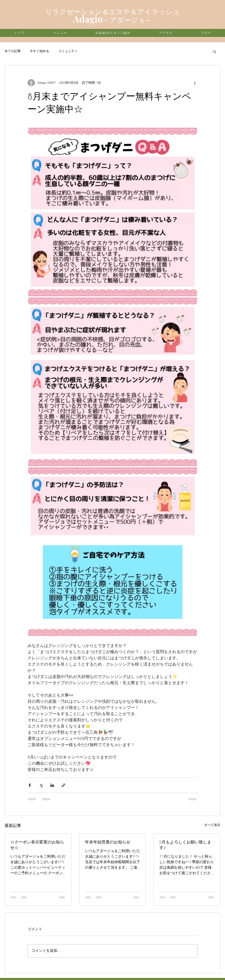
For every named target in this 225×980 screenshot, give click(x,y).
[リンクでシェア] (63, 785)
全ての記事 (13, 51)
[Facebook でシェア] (30, 785)
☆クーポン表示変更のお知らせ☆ (37, 845)
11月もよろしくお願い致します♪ (185, 845)
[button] (215, 51)
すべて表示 (212, 825)
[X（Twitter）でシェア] (41, 785)
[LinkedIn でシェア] (52, 785)
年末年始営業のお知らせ (108, 842)
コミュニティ (68, 51)
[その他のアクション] (195, 83)
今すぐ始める (39, 51)
